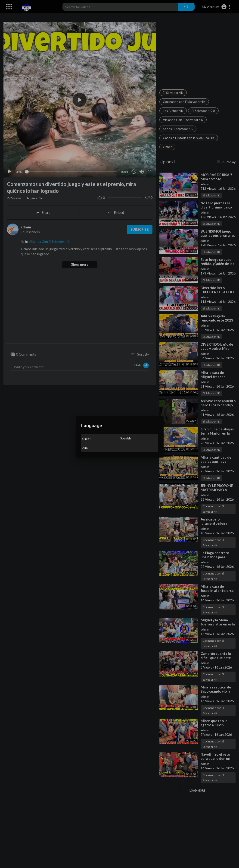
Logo (85, 447)
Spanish (126, 438)
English (87, 438)
